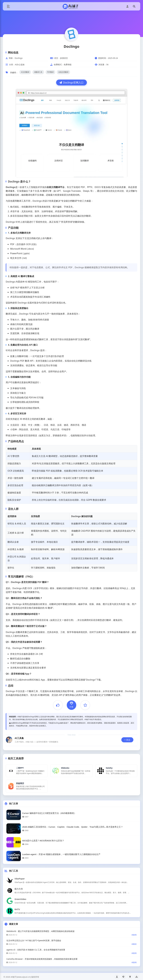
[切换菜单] (8, 6)
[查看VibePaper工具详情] (71, 879)
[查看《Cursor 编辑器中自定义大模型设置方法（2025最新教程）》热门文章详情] (71, 814)
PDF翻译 (50, 72)
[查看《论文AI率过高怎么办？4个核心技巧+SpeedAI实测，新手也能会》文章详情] (71, 941)
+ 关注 (127, 740)
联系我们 (130, 976)
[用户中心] (127, 6)
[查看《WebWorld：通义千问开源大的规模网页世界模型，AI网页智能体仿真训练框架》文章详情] (71, 932)
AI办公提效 (20, 64)
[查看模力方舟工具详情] (71, 889)
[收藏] (85, 705)
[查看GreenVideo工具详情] (71, 899)
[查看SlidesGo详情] (72, 770)
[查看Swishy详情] (116, 770)
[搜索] (134, 6)
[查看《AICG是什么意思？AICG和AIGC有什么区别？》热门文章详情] (71, 841)
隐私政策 (123, 976)
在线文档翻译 (63, 72)
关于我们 (117, 976)
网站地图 (137, 976)
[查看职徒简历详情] (27, 785)
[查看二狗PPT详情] (27, 770)
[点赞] (58, 705)
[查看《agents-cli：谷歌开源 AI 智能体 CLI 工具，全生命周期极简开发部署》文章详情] (71, 950)
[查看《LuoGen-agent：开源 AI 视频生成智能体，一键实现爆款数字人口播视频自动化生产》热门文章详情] (71, 855)
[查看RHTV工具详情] (71, 910)
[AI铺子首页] (71, 6)
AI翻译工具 (38, 72)
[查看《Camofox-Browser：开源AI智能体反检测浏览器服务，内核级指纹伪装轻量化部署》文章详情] (71, 959)
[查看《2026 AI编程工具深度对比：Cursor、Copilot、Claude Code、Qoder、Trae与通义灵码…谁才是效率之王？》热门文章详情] (71, 827)
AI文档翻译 (25, 72)
